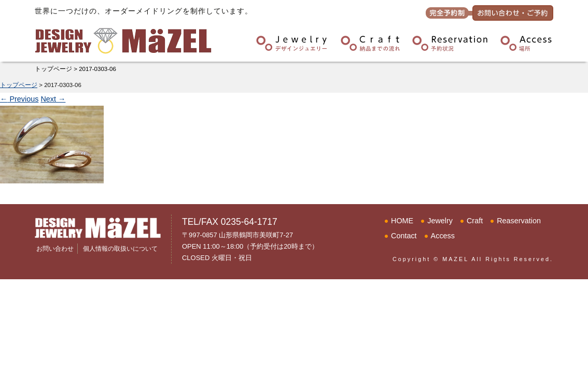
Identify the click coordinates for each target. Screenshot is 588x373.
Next (53, 99)
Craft (475, 221)
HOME (402, 221)
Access (443, 236)
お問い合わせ (55, 249)
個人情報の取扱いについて (120, 249)
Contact (404, 236)
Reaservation (519, 221)
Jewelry (440, 221)
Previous (19, 99)
